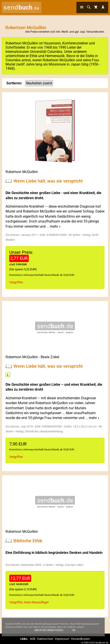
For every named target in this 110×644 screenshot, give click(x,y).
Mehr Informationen (49, 633)
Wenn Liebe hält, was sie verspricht (48, 181)
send (22, 7)
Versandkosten (95, 32)
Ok (74, 633)
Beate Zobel (50, 357)
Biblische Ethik (28, 541)
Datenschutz (45, 639)
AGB (33, 639)
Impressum (62, 639)
